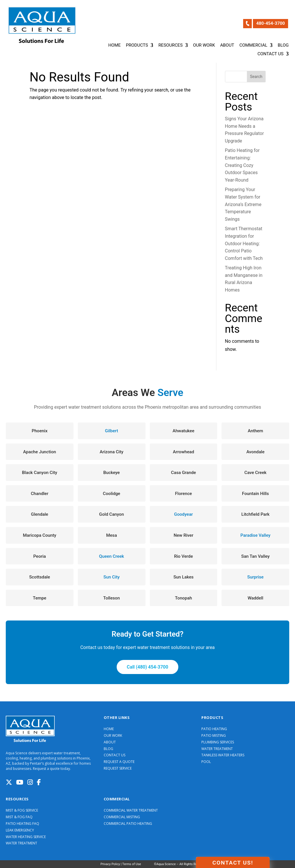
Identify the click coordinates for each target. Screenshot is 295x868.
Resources (171, 45)
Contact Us (271, 54)
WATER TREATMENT (217, 749)
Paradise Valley (256, 535)
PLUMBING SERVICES (218, 742)
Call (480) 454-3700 (147, 667)
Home (115, 45)
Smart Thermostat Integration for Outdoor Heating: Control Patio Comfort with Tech (244, 243)
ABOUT (110, 742)
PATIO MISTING (214, 736)
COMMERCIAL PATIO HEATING (128, 824)
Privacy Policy (110, 864)
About (227, 45)
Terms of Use (132, 864)
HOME (109, 729)
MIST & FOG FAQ (19, 817)
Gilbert (111, 431)
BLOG (108, 749)
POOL (206, 762)
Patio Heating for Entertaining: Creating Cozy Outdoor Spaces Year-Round (242, 165)
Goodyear (183, 514)
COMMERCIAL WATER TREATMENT (131, 810)
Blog (283, 45)
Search (256, 77)
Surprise (255, 577)
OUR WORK (113, 736)
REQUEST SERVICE (118, 768)
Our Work (204, 45)
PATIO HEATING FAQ (22, 824)
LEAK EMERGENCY (20, 830)
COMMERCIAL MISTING (122, 817)
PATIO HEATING (214, 729)
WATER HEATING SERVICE (26, 837)
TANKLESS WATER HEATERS (223, 755)
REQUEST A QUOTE (119, 762)
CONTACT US (115, 755)
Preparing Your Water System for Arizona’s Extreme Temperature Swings (243, 204)
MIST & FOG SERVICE (22, 810)
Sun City (111, 577)
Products (137, 45)
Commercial (253, 45)
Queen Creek (112, 556)
